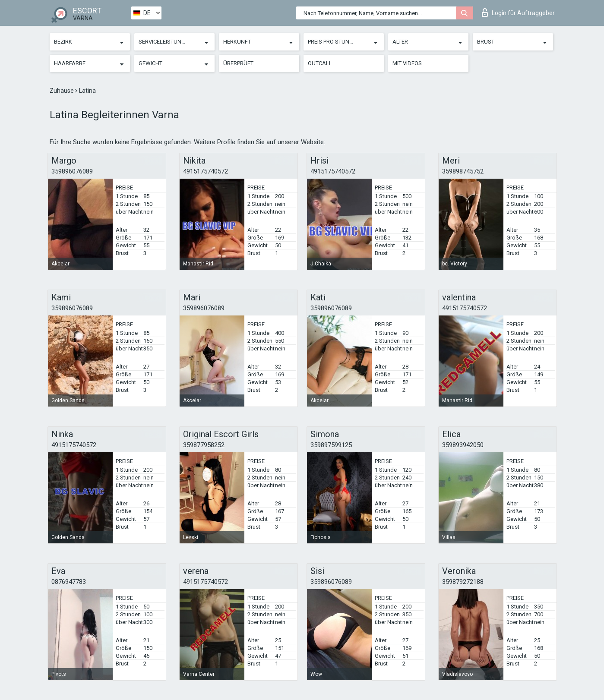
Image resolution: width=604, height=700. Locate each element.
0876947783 (69, 582)
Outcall (320, 63)
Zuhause (62, 91)
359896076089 (72, 171)
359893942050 (463, 445)
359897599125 (331, 445)
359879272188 (463, 582)
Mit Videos (407, 63)
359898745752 (463, 171)
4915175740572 (206, 171)
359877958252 (204, 445)
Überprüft (238, 63)
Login (518, 13)
